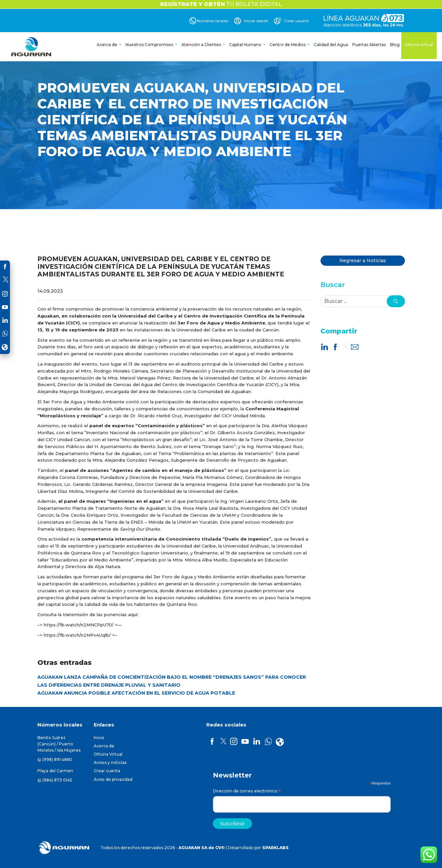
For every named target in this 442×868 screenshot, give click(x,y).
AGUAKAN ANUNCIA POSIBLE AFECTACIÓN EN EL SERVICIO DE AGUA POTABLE (136, 693)
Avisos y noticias (110, 762)
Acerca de (107, 45)
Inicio (99, 738)
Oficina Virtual (419, 45)
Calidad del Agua (331, 45)
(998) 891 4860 (57, 759)
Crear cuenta (107, 771)
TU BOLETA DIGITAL (221, 4)
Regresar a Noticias (363, 260)
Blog (395, 45)
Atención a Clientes (202, 45)
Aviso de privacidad (113, 779)
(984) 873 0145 (57, 780)
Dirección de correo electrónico (247, 792)
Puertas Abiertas (369, 45)
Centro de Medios (288, 45)
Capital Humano (246, 45)
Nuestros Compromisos (150, 45)
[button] (396, 301)
